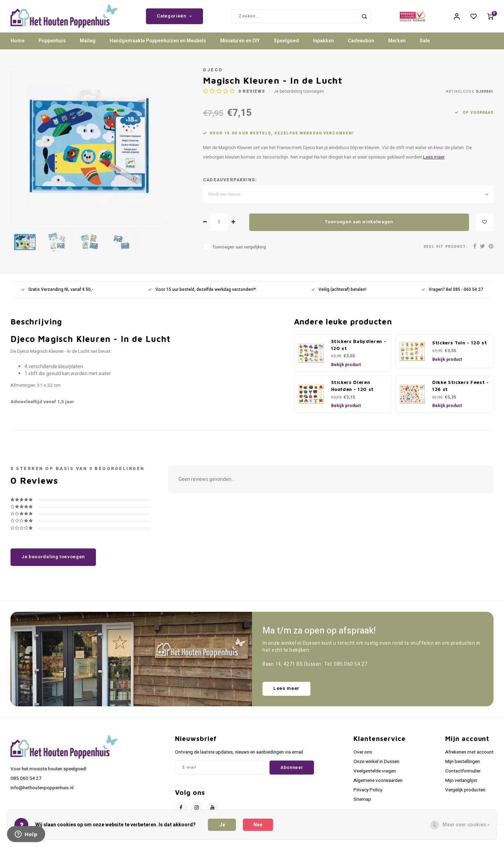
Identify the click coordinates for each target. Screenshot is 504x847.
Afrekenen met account (469, 758)
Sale (425, 47)
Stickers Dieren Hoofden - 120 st (353, 392)
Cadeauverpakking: (230, 186)
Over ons (363, 758)
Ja (222, 825)
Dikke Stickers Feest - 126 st (461, 392)
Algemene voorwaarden (378, 787)
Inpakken (323, 47)
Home (17, 47)
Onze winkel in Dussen (376, 768)
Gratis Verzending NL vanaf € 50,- (57, 296)
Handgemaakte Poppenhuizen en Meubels (158, 47)
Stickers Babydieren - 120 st (359, 351)
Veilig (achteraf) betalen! (339, 296)
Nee (258, 825)
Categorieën (174, 19)
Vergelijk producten (465, 796)
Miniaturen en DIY (240, 47)
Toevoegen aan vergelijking (239, 253)
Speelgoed (286, 47)
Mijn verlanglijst (461, 787)
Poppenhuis (52, 47)
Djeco (213, 76)
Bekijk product (346, 371)
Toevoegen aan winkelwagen (359, 228)
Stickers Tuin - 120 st (460, 349)
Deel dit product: (445, 253)
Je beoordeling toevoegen (299, 98)
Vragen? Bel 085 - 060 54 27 (452, 296)
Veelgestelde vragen (375, 777)
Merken (397, 47)
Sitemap (362, 806)
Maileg (88, 47)
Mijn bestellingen (463, 768)
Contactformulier (463, 777)
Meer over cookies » (466, 825)
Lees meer (434, 163)
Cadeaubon (361, 47)
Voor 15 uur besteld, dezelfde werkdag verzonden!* (202, 296)
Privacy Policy (368, 796)
